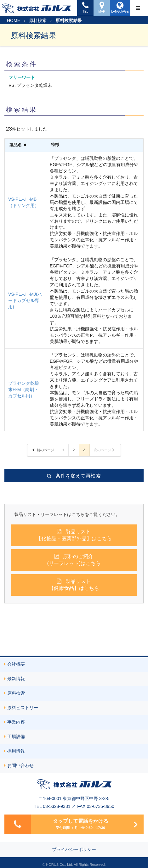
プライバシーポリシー (74, 849)
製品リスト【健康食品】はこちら (74, 584)
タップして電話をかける (70, 824)
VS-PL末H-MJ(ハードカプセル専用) (25, 300)
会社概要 (14, 664)
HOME (14, 20)
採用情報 (14, 751)
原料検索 (38, 20)
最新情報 (14, 679)
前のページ (43, 450)
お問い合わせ (19, 765)
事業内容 (14, 722)
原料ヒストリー (21, 708)
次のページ (105, 450)
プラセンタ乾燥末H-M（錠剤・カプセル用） (24, 389)
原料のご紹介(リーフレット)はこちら (74, 560)
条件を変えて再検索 (74, 476)
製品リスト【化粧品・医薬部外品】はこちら (74, 535)
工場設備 (14, 736)
